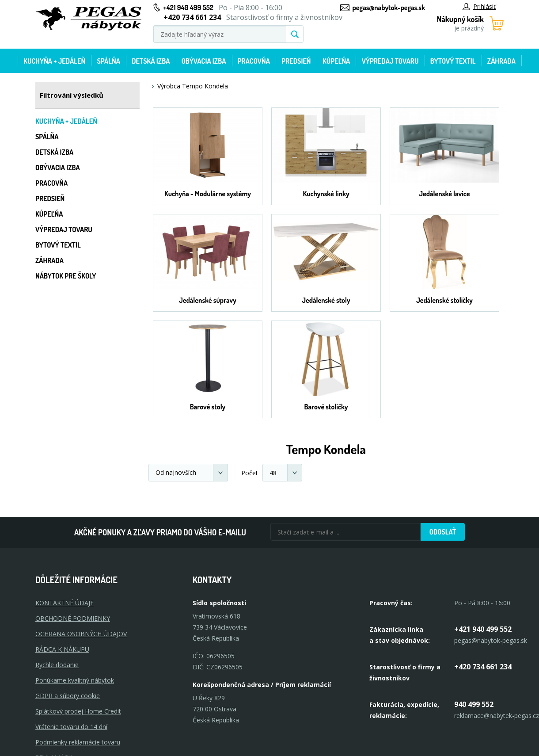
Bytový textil (453, 61)
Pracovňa (254, 61)
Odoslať (443, 532)
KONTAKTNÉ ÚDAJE (65, 603)
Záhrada (501, 61)
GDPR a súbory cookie (68, 696)
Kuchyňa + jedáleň (54, 61)
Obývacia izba (204, 61)
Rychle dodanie (57, 665)
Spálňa (108, 61)
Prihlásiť (479, 6)
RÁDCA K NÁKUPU (62, 649)
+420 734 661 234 (483, 667)
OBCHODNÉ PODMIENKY (73, 618)
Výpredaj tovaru (390, 61)
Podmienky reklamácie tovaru (78, 742)
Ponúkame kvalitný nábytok (75, 680)
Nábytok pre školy (66, 276)
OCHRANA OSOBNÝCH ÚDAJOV (81, 634)
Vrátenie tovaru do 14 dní (71, 727)
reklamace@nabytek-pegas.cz (497, 716)
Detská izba (151, 61)
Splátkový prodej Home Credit (78, 711)
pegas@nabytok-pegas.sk (389, 8)
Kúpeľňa (336, 61)
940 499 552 (474, 704)
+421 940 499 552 (188, 8)
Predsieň (296, 61)
